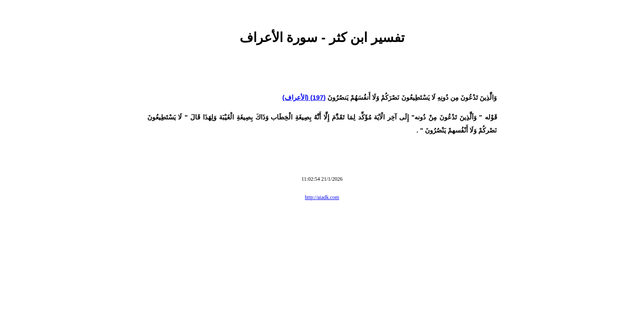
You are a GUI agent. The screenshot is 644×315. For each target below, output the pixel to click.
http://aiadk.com (322, 197)
